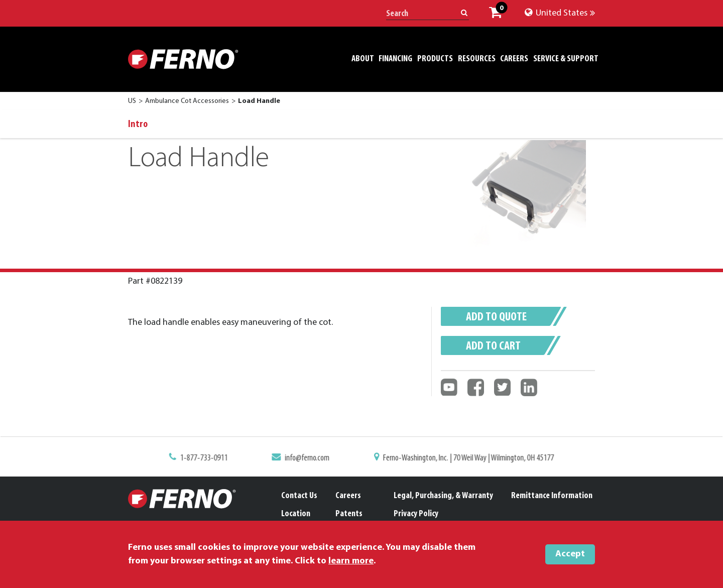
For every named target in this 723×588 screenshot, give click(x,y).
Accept (570, 554)
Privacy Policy (416, 514)
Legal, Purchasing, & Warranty (443, 496)
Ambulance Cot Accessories (187, 101)
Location (296, 514)
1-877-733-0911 (208, 458)
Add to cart (493, 346)
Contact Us (299, 496)
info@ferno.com (309, 458)
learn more (351, 561)
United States (560, 13)
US (132, 101)
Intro (138, 125)
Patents (349, 514)
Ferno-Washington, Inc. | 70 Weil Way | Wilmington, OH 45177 (466, 458)
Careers (348, 496)
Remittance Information (552, 496)
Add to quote (496, 317)
